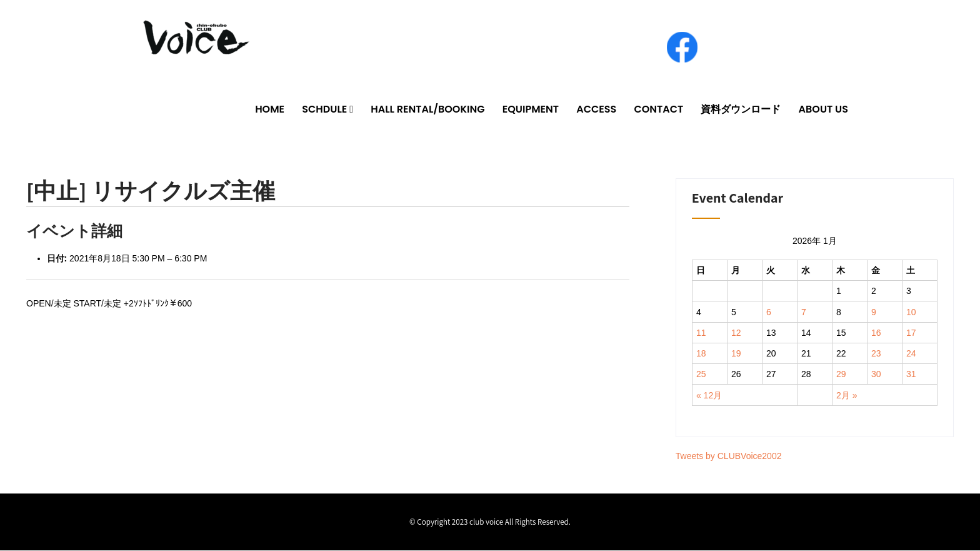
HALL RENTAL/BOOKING (427, 110)
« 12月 (709, 396)
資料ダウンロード (741, 110)
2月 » (847, 396)
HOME (270, 110)
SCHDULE (324, 110)
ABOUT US (823, 110)
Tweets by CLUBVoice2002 (729, 457)
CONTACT (658, 110)
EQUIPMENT (531, 110)
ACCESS (596, 110)
